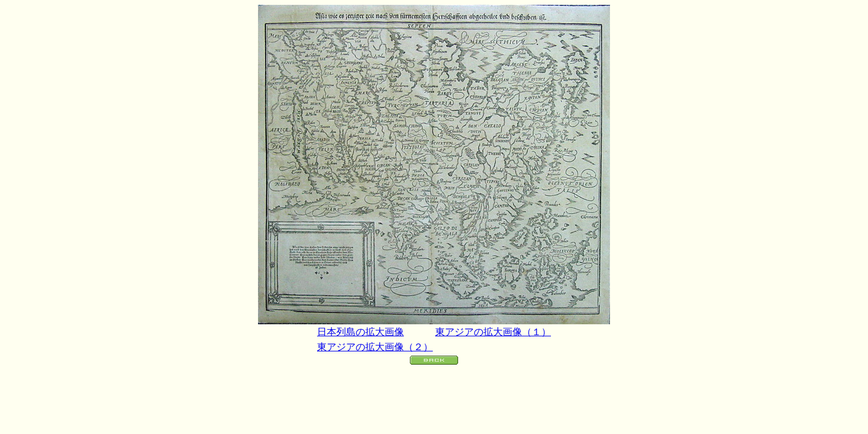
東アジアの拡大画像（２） (375, 347)
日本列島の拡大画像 (360, 332)
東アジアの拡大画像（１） (493, 332)
